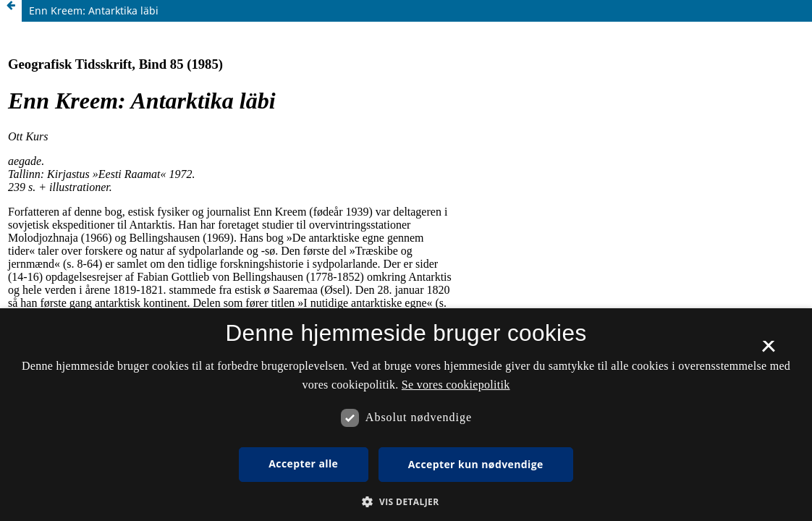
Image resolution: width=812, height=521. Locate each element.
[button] (406, 502)
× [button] (768, 351)
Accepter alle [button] (303, 463)
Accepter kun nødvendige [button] (476, 464)
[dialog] (406, 415)
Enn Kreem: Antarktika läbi (94, 10)
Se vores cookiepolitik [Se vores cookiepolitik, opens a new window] (456, 385)
